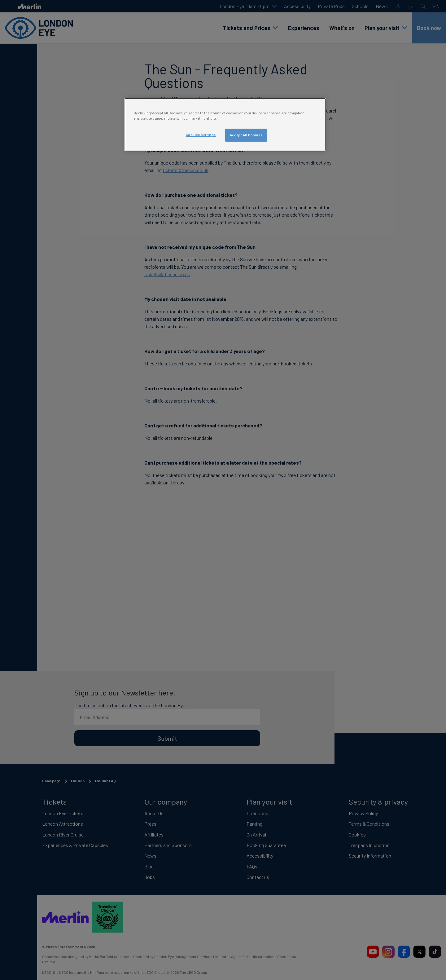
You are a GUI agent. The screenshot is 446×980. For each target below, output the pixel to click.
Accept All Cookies (246, 135)
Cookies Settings (201, 135)
